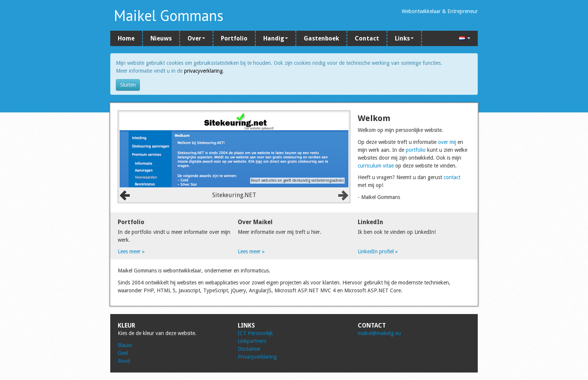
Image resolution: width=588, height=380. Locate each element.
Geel (123, 353)
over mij (447, 142)
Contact (367, 38)
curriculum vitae (376, 166)
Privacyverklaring (257, 357)
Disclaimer (249, 349)
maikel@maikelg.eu (379, 333)
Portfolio (234, 38)
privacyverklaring (203, 71)
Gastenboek (321, 38)
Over (196, 38)
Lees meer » (131, 251)
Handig (276, 38)
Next (343, 195)
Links (404, 38)
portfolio (416, 150)
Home (126, 38)
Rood (124, 361)
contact (452, 177)
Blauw (125, 345)
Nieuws (161, 38)
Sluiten (128, 85)
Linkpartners (252, 341)
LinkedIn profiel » (378, 251)
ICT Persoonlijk (255, 333)
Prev (125, 195)
